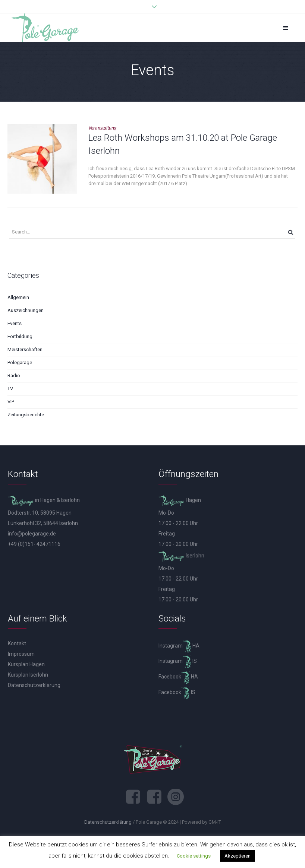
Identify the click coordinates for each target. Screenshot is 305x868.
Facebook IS (177, 692)
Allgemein (18, 297)
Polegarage (20, 363)
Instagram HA (179, 646)
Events (15, 323)
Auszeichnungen (26, 310)
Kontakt (17, 643)
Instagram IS (178, 661)
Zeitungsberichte (26, 415)
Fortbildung (20, 336)
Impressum (21, 654)
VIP (11, 402)
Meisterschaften (25, 349)
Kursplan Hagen (26, 664)
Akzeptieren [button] (238, 856)
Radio (14, 376)
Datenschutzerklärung (34, 685)
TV (10, 389)
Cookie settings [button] (194, 856)
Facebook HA (178, 677)
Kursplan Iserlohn (28, 675)
